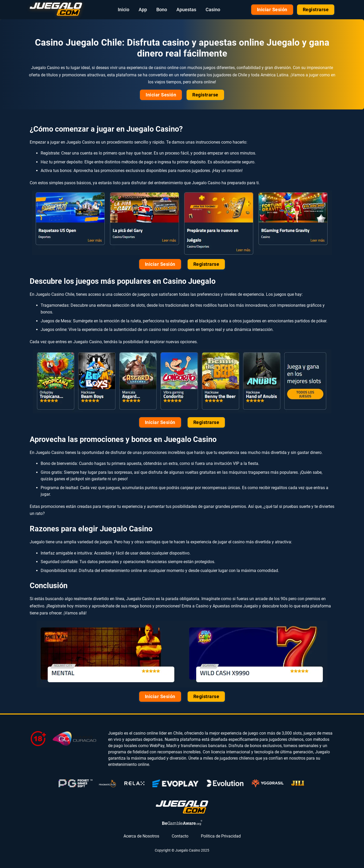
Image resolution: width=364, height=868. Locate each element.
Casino (213, 10)
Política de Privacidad (221, 836)
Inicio (124, 10)
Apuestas (186, 10)
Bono (162, 10)
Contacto (180, 836)
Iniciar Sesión (272, 10)
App (143, 10)
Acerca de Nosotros (141, 836)
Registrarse (316, 10)
